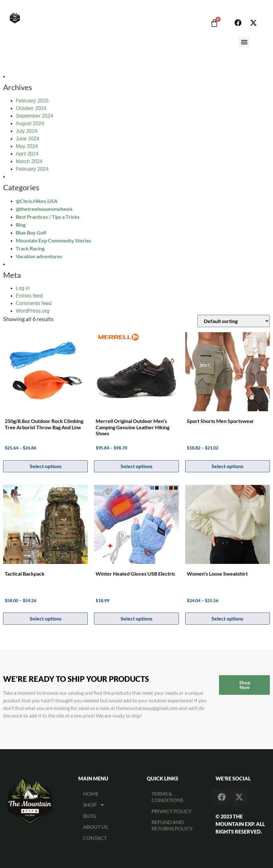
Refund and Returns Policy (172, 825)
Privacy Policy (172, 811)
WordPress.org (33, 311)
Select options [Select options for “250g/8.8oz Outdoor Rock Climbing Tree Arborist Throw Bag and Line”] (46, 466)
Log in (23, 288)
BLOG (90, 816)
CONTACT (95, 838)
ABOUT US (95, 827)
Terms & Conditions (167, 797)
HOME (91, 794)
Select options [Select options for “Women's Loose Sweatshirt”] (227, 618)
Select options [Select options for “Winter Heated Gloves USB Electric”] (136, 618)
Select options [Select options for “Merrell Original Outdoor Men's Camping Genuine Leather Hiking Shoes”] (136, 466)
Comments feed (34, 303)
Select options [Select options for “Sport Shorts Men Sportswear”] (227, 466)
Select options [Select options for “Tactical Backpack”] (46, 618)
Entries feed (29, 296)
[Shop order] (234, 321)
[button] (244, 42)
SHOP (94, 805)
